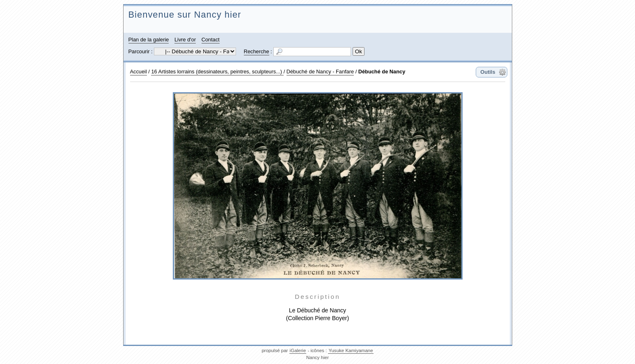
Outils (488, 72)
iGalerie (298, 350)
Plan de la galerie (149, 40)
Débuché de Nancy (382, 72)
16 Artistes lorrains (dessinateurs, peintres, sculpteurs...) (217, 72)
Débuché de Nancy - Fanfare (320, 72)
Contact (211, 40)
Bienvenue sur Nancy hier (185, 15)
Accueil (139, 72)
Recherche (257, 51)
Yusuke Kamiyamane (351, 350)
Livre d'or (185, 40)
